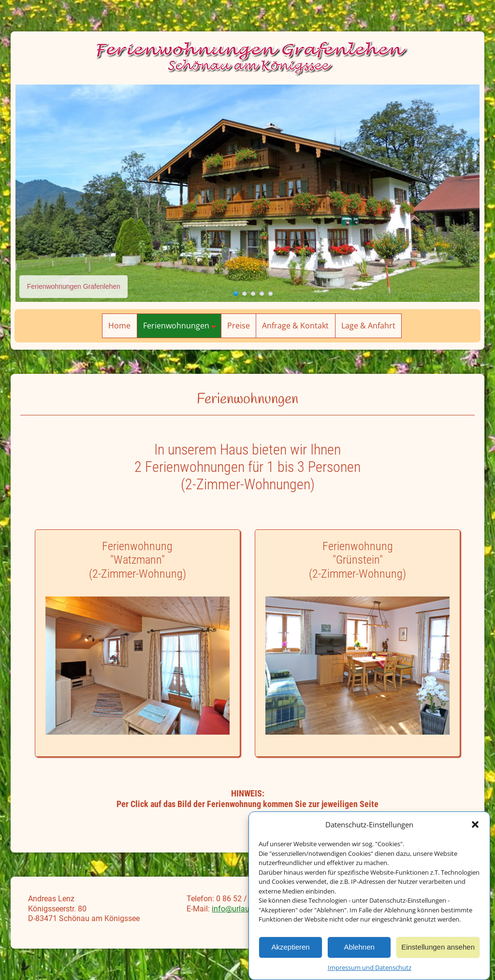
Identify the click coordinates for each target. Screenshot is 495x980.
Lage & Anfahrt (368, 326)
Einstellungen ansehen (438, 951)
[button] (475, 828)
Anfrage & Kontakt (295, 326)
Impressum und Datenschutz (370, 971)
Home (119, 326)
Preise (239, 326)
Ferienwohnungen (182, 326)
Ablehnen (359, 951)
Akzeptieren (290, 951)
